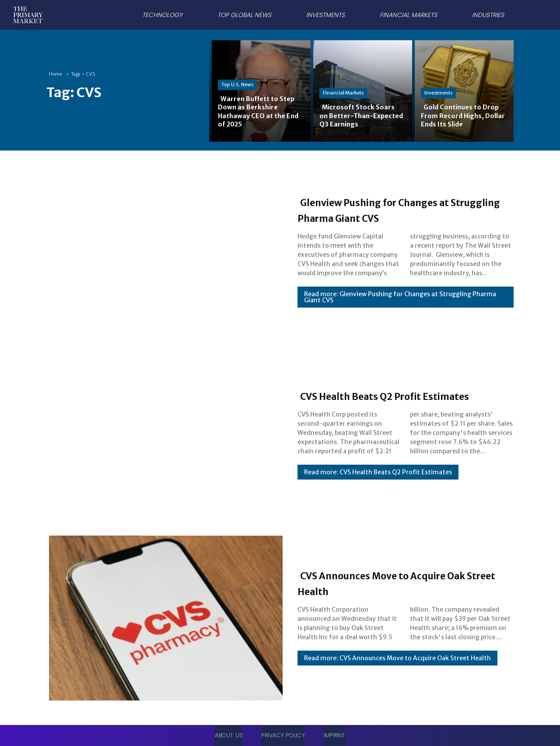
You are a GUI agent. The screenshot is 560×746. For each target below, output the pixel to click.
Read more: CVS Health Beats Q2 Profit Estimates (378, 480)
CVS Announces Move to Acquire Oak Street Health (401, 582)
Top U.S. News (237, 84)
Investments (438, 93)
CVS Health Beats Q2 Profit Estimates (383, 395)
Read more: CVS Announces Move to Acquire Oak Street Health (397, 658)
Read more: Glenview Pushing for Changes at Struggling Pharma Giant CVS (400, 297)
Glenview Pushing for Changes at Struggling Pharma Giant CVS (403, 209)
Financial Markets (343, 93)
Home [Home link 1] (56, 74)
